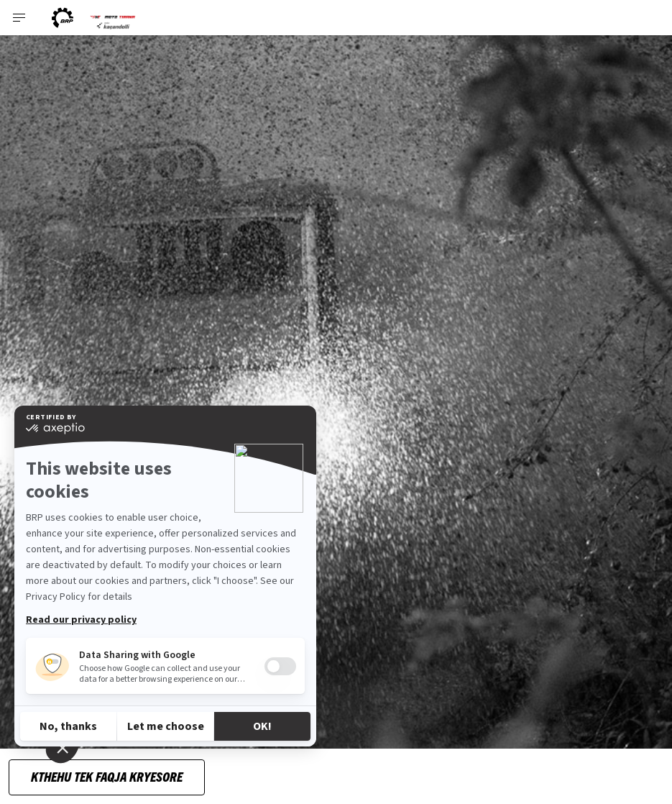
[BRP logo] (63, 18)
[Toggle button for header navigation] (19, 18)
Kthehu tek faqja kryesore (107, 776)
